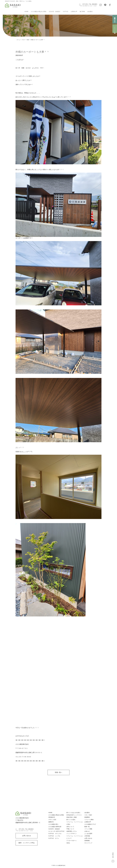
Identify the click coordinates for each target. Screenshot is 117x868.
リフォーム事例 (89, 820)
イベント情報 (115, 29)
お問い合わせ (27, 835)
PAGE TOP (113, 858)
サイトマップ (88, 843)
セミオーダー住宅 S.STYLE (56, 831)
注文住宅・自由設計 (55, 11)
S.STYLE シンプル (54, 836)
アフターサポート (72, 841)
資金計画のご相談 (72, 817)
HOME (26, 11)
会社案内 (90, 11)
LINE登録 (87, 836)
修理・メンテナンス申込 (27, 842)
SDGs (68, 843)
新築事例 (87, 817)
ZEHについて (70, 827)
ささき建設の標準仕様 (55, 827)
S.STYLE (66, 11)
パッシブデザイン (72, 834)
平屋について (70, 829)
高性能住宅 (52, 817)
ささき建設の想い (54, 824)
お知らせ (87, 831)
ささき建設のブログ (90, 824)
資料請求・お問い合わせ (115, 19)
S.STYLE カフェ (54, 838)
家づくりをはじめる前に (73, 813)
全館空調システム (72, 831)
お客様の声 (74, 11)
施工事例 (82, 11)
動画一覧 (87, 827)
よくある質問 (88, 834)
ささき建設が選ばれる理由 (39, 11)
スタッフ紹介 (88, 815)
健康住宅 (51, 822)
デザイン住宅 (52, 820)
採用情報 (87, 841)
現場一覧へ (58, 772)
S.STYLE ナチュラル (55, 834)
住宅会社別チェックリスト (74, 815)
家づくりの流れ (71, 820)
